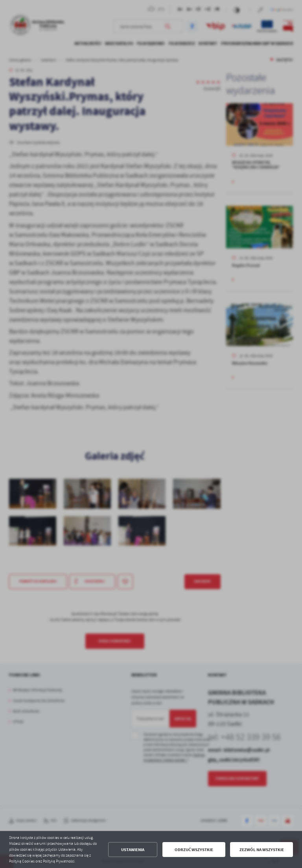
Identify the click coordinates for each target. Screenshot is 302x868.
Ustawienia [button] (133, 850)
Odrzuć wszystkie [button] (194, 850)
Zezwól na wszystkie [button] (262, 850)
